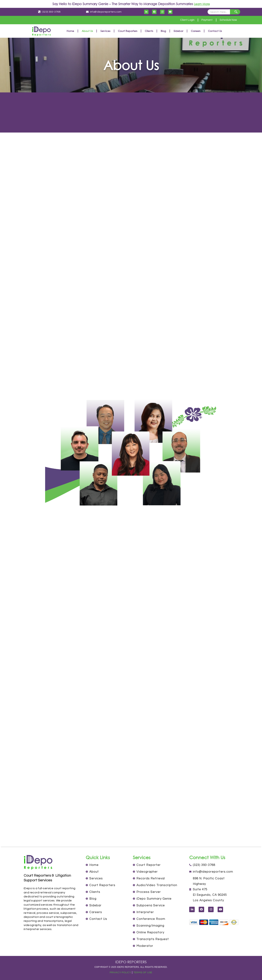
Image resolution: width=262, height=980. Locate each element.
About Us (87, 31)
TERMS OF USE (144, 972)
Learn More (202, 4)
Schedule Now (227, 20)
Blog (163, 31)
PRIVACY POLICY (120, 972)
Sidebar (178, 31)
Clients (149, 31)
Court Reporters (128, 31)
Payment (204, 20)
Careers (196, 31)
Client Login (182, 20)
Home (70, 31)
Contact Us (215, 31)
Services (105, 31)
